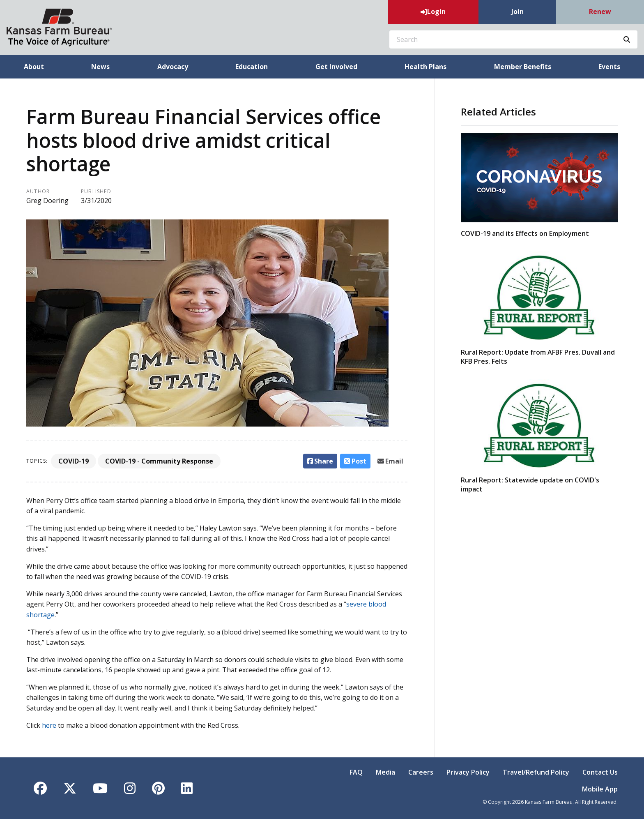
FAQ (356, 772)
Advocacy (173, 67)
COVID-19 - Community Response (159, 461)
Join (517, 12)
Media (385, 772)
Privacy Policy (468, 772)
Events (609, 67)
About (34, 67)
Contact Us (600, 772)
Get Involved (336, 67)
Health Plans (425, 67)
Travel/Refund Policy (536, 772)
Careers (421, 772)
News (100, 67)
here (49, 725)
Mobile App (600, 789)
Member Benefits (523, 67)
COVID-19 (74, 461)
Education (252, 67)
